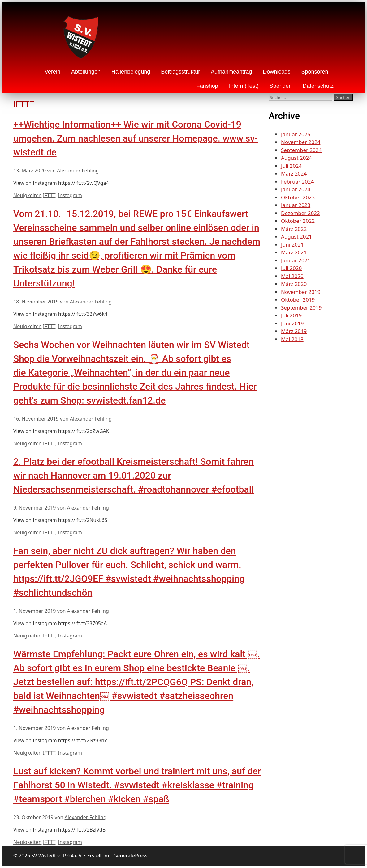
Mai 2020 (292, 276)
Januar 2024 (296, 189)
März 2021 (294, 252)
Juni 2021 (292, 245)
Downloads (276, 72)
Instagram (70, 195)
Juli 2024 (291, 166)
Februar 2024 (297, 182)
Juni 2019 (292, 323)
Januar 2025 (296, 134)
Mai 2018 (292, 339)
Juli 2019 (291, 315)
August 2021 (296, 237)
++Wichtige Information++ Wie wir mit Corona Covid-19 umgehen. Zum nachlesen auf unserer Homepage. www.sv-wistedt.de (136, 138)
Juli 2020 (291, 268)
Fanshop (207, 86)
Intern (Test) (244, 86)
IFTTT (49, 195)
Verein (52, 72)
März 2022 (294, 229)
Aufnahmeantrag (231, 72)
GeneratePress (131, 856)
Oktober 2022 (298, 221)
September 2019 (301, 308)
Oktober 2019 (298, 300)
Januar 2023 (296, 205)
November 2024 (301, 142)
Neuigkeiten (27, 195)
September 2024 (301, 150)
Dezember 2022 (300, 213)
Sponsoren (315, 72)
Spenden (281, 86)
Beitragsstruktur (180, 72)
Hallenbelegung (131, 72)
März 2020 (294, 284)
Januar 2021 (296, 260)
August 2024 (296, 158)
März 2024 (294, 174)
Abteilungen (86, 72)
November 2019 (301, 292)
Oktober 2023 (298, 197)
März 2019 (294, 331)
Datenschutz (318, 86)
